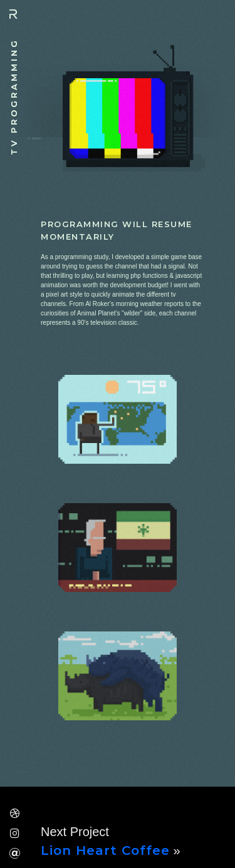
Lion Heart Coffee (105, 850)
